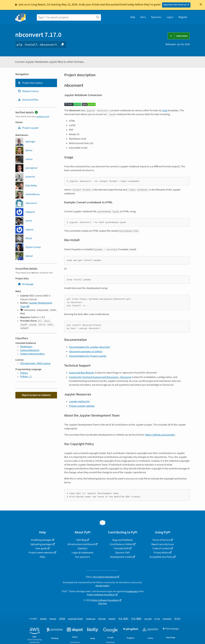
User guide (41, 548)
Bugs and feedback (123, 540)
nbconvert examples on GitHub (86, 352)
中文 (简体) (123, 619)
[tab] (36, 83)
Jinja (165, 110)
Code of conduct (161, 548)
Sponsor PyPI (123, 553)
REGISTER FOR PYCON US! (175, 5)
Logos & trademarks (83, 553)
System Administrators (32, 354)
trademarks (132, 591)
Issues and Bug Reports (82, 373)
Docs (143, 17)
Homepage (26, 284)
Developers (26, 347)
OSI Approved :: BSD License (35, 363)
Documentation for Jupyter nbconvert (89, 347)
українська (91, 619)
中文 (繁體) (136, 619)
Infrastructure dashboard (81, 544)
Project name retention (41, 553)
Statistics (83, 548)
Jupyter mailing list (79, 401)
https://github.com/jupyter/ (160, 435)
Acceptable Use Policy (161, 557)
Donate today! (102, 586)
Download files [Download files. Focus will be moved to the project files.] (28, 100)
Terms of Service (161, 540)
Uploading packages (41, 544)
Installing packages (41, 540)
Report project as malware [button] (36, 395)
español (43, 619)
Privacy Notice (161, 553)
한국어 (177, 619)
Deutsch (112, 619)
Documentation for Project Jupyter (88, 356)
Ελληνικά (102, 619)
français (53, 619)
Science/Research (30, 350)
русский (148, 619)
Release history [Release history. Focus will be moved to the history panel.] (28, 91)
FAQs (42, 557)
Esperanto (167, 619)
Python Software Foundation (101, 595)
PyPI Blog (81, 540)
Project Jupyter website (82, 406)
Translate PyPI (121, 548)
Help (133, 17)
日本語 (62, 619)
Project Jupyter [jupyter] (28, 128)
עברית (157, 619)
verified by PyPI (43, 117)
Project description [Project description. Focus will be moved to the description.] (30, 83)
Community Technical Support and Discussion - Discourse (100, 377)
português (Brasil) (76, 619)
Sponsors (156, 17)
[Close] (201, 4)
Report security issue (163, 544)
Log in (170, 17)
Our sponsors (82, 557)
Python (24, 373)
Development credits (121, 557)
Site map (102, 603)
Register (183, 17)
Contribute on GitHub (121, 544)
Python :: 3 (26, 377)
